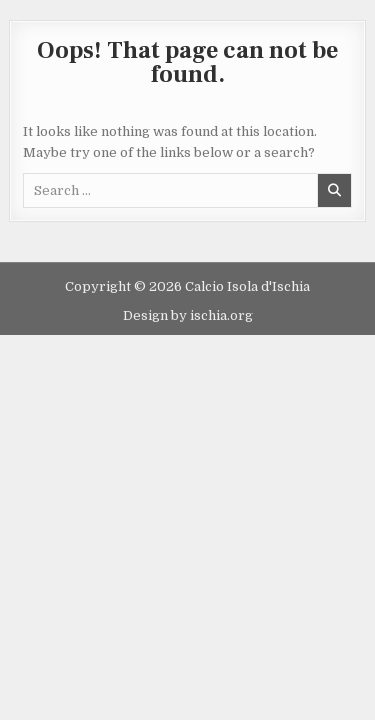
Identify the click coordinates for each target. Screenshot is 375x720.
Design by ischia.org (188, 315)
